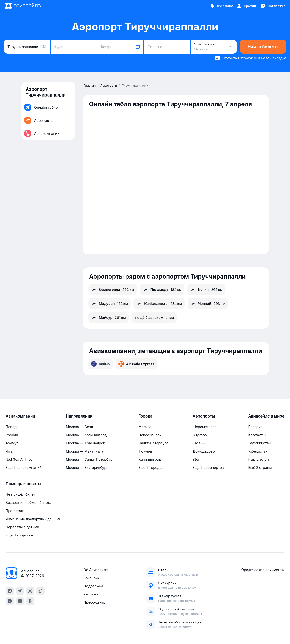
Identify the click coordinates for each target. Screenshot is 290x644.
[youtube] (20, 601)
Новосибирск (150, 435)
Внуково (200, 435)
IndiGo (101, 364)
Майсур (108, 317)
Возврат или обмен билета (28, 503)
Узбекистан (258, 451)
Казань (199, 443)
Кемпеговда (113, 289)
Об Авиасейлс (96, 570)
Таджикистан (259, 443)
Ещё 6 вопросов (19, 535)
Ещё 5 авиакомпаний (24, 468)
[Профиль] (247, 6)
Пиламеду (162, 289)
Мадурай (110, 303)
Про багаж (15, 511)
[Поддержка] (273, 6)
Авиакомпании (20, 416)
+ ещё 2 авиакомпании (154, 318)
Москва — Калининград (86, 435)
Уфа (196, 459)
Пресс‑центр (94, 602)
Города (145, 416)
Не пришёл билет (20, 494)
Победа (12, 427)
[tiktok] (41, 591)
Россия (12, 435)
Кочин (206, 289)
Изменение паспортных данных (33, 519)
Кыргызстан (258, 459)
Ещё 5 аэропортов (208, 468)
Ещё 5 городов (151, 468)
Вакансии (92, 578)
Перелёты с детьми (22, 527)
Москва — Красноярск (85, 443)
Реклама (91, 594)
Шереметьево (205, 427)
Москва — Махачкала (85, 451)
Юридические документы (262, 570)
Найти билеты (263, 47)
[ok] (30, 601)
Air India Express (136, 364)
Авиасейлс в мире (266, 416)
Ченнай (208, 303)
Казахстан (257, 435)
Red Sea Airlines (19, 459)
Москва (145, 427)
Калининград (150, 459)
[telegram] (20, 591)
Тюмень (145, 451)
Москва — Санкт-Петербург (90, 459)
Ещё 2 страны (260, 468)
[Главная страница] (23, 6)
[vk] (10, 591)
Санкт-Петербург (153, 443)
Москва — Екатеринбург (87, 468)
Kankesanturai (159, 303)
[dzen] (10, 601)
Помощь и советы (23, 484)
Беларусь (256, 427)
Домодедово (204, 451)
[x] (30, 591)
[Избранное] (222, 6)
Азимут (12, 443)
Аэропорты (204, 416)
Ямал (10, 451)
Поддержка (93, 586)
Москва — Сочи (80, 427)
